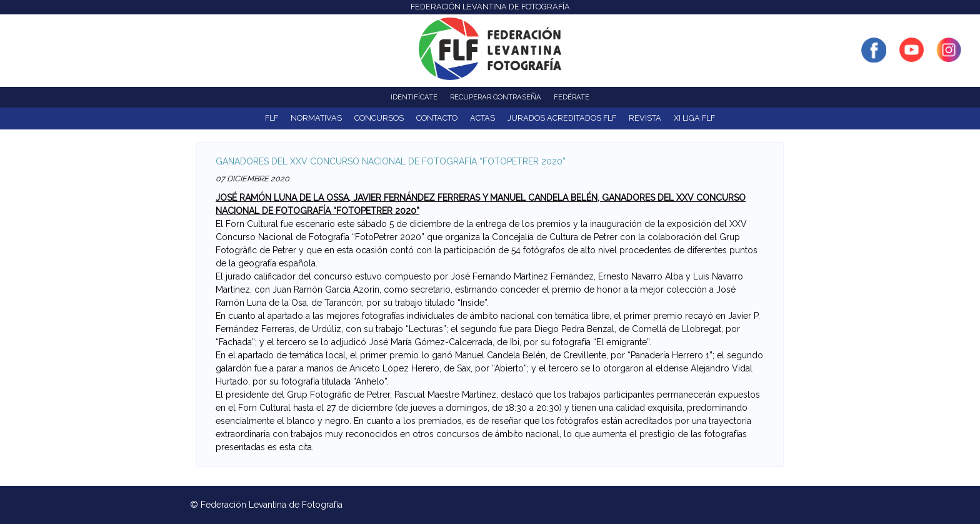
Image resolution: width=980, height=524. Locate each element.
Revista (645, 118)
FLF (272, 118)
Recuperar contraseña (496, 97)
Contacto (437, 118)
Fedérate (572, 97)
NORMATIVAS (316, 118)
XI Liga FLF (694, 118)
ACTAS (482, 118)
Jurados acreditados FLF (562, 118)
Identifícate (414, 97)
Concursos (379, 118)
